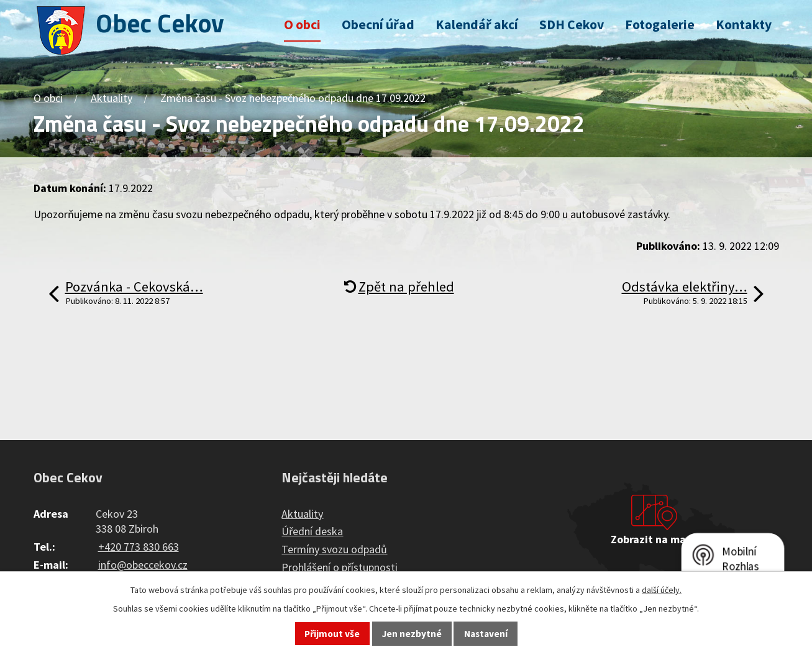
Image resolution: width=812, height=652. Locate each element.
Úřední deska (312, 531)
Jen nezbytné (412, 634)
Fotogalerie (660, 25)
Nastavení (486, 634)
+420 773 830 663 (139, 547)
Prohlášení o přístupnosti (340, 567)
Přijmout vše (332, 634)
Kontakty (744, 25)
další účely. (662, 590)
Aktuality (112, 98)
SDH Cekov (572, 25)
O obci (302, 25)
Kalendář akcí (477, 25)
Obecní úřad (378, 25)
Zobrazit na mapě (654, 539)
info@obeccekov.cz (143, 565)
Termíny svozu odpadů (334, 549)
